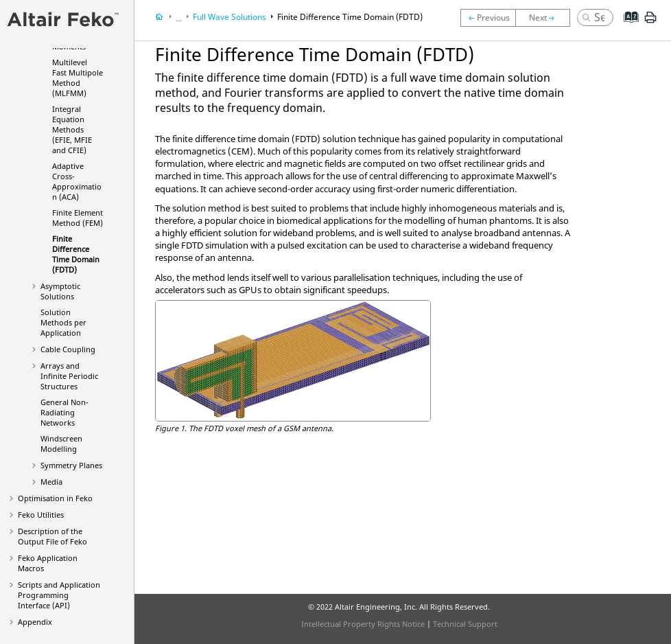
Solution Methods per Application (63, 322)
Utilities (41, 515)
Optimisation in (55, 498)
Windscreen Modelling (61, 444)
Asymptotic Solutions (60, 291)
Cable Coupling (68, 349)
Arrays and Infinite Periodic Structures (69, 376)
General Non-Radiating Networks (64, 412)
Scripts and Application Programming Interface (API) (59, 595)
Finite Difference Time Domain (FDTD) (76, 254)
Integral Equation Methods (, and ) (72, 129)
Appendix (35, 622)
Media (51, 482)
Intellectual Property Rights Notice (363, 624)
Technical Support (465, 624)
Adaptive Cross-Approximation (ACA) (77, 181)
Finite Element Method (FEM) (78, 218)
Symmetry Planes (71, 465)
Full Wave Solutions (229, 17)
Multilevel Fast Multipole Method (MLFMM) (78, 78)
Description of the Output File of (52, 536)
